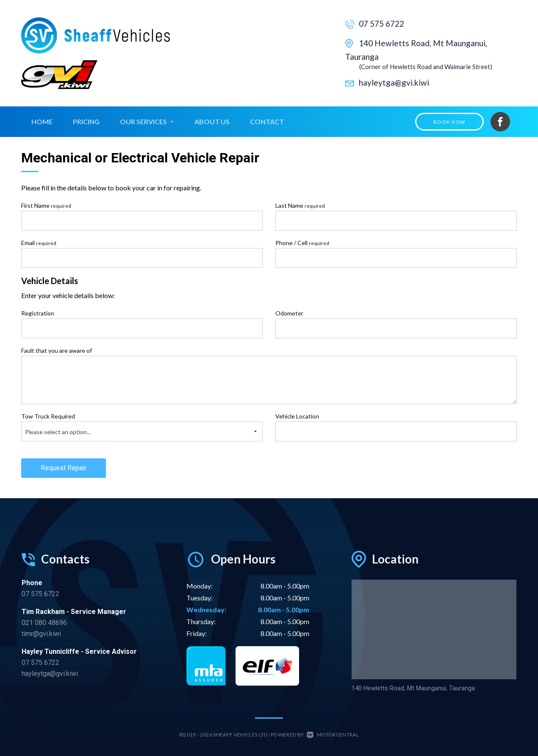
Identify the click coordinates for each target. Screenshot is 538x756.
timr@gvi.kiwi (41, 634)
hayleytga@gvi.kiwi (394, 82)
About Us (212, 121)
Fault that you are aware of (57, 350)
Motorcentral (333, 735)
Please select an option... (58, 432)
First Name (46, 205)
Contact (267, 121)
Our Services (147, 121)
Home (42, 121)
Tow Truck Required (48, 416)
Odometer (289, 313)
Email (39, 243)
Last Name (300, 205)
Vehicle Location (297, 416)
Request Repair (64, 468)
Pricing (86, 121)
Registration (38, 313)
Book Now (449, 122)
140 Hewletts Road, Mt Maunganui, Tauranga (412, 688)
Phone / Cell (302, 243)
